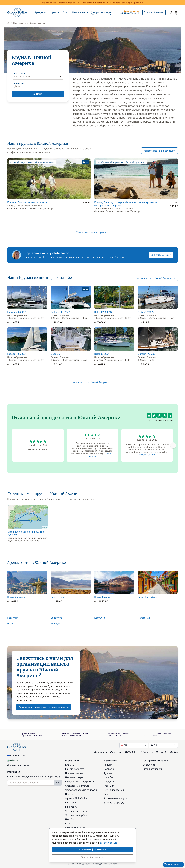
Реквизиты (71, 807)
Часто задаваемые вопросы (81, 790)
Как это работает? (75, 769)
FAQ (67, 824)
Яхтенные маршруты (116, 798)
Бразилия (13, 618)
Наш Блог (71, 819)
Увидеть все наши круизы (160, 151)
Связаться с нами (18, 765)
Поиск (38, 94)
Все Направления (114, 790)
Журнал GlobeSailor (76, 798)
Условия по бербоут (76, 815)
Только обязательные (92, 857)
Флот (107, 794)
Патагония (144, 618)
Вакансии (71, 803)
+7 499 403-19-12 (17, 755)
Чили (10, 624)
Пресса (69, 794)
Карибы (108, 777)
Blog (174, 752)
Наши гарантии (74, 773)
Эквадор (56, 624)
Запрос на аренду (114, 803)
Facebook (116, 752)
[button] (41, 12)
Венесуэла (57, 618)
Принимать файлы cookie (93, 849)
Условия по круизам (77, 811)
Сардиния (110, 782)
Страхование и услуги (77, 786)
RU (134, 745)
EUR (163, 745)
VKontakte (101, 752)
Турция (108, 773)
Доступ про (149, 765)
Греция (108, 765)
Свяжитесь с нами (161, 255)
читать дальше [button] (147, 455)
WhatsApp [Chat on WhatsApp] (14, 760)
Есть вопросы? (173, 865)
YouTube (131, 752)
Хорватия (109, 769)
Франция (109, 786)
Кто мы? (70, 765)
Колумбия (100, 618)
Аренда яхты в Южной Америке (156, 278)
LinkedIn (162, 752)
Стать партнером (152, 769)
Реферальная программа (79, 782)
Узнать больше (109, 843)
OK (58, 783)
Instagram (146, 752)
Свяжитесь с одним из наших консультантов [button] (44, 707)
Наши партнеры (74, 777)
